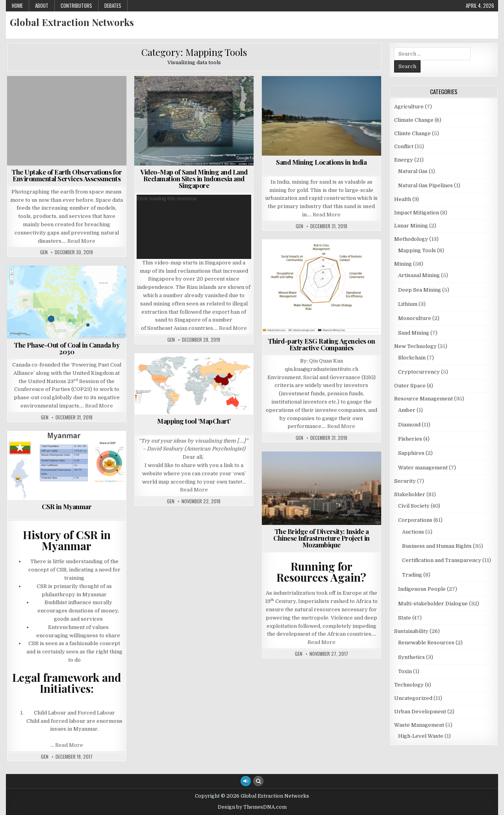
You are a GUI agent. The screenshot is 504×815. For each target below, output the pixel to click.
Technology (409, 685)
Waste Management (419, 725)
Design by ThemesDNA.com (252, 807)
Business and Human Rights (437, 546)
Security (405, 481)
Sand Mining (414, 333)
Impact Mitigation (417, 213)
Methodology (411, 239)
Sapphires (411, 453)
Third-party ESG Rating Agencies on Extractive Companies (321, 344)
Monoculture (415, 318)
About (42, 6)
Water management (423, 468)
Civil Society (414, 506)
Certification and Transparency (442, 560)
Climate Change (414, 120)
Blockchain (412, 358)
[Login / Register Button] (246, 781)
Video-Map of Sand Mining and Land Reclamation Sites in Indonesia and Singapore (194, 179)
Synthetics (411, 657)
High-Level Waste (421, 736)
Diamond (409, 425)
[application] (194, 227)
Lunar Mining (411, 226)
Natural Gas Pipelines (425, 185)
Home (17, 6)
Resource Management (423, 399)
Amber (407, 410)
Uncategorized (413, 698)
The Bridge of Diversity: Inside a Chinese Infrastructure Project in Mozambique (321, 538)
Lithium (408, 304)
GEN (44, 252)
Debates (113, 6)
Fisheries (410, 439)
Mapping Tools (417, 250)
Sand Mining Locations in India (321, 162)
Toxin (405, 671)
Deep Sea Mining (420, 290)
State (405, 618)
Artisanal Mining (419, 275)
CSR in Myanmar (67, 506)
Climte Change (412, 133)
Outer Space (410, 386)
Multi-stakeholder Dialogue (433, 604)
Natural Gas (413, 171)
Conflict (404, 146)
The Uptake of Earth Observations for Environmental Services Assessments (67, 175)
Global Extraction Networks (72, 22)
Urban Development (420, 712)
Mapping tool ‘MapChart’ (194, 421)
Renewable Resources (426, 643)
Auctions (413, 532)
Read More (81, 241)
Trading (412, 575)
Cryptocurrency (419, 372)
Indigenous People (422, 589)
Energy (404, 160)
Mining (403, 264)
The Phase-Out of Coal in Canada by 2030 (67, 348)
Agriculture (409, 107)
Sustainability (411, 631)
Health (403, 199)
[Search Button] (258, 781)
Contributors (76, 6)
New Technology (415, 346)
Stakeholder (410, 494)
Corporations (415, 520)
